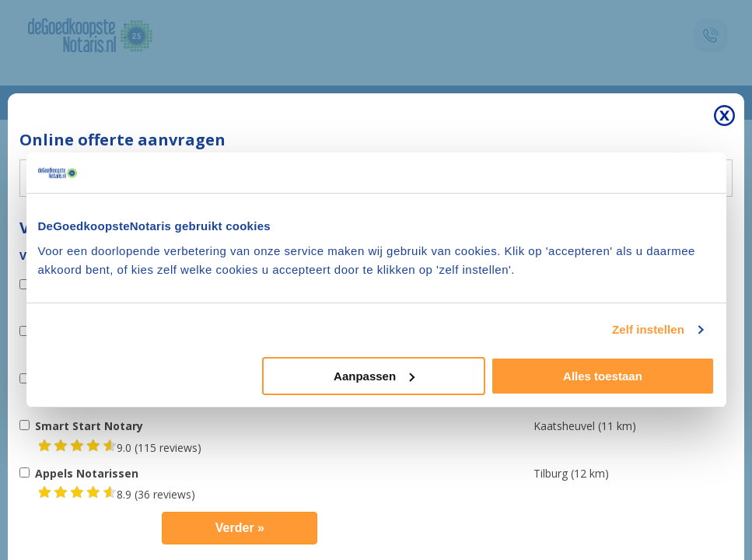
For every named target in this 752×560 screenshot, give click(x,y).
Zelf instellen (648, 329)
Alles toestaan (603, 376)
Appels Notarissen (87, 473)
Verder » (240, 528)
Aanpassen (374, 376)
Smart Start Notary (89, 426)
